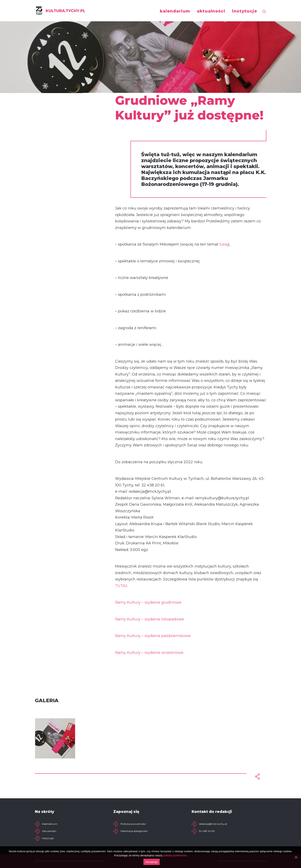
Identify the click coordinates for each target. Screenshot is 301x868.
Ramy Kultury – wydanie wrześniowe (149, 653)
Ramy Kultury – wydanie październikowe (153, 636)
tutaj (224, 244)
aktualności (211, 11)
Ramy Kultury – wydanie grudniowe (148, 602)
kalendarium (175, 11)
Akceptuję (152, 862)
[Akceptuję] (296, 857)
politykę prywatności (175, 855)
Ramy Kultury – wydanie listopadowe (149, 619)
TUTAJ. (121, 586)
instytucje (245, 11)
